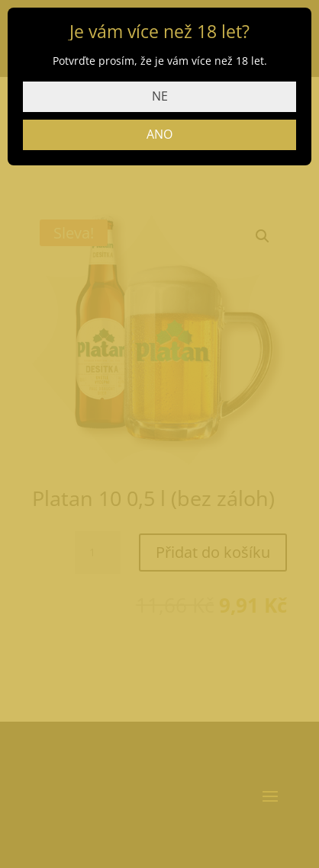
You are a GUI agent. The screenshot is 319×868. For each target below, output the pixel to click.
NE (160, 96)
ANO (159, 134)
